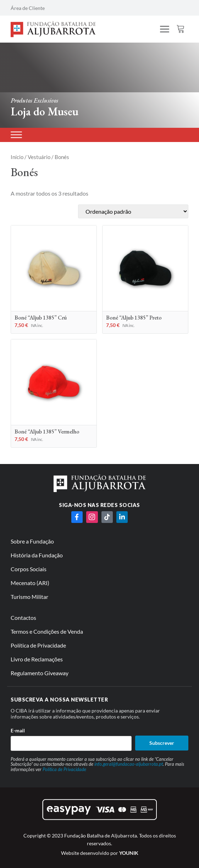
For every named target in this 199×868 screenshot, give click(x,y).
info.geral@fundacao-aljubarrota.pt (129, 764)
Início (17, 157)
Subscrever (162, 743)
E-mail (18, 730)
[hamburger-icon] (165, 30)
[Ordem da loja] (133, 211)
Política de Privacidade (64, 769)
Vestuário (39, 157)
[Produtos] (16, 135)
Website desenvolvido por (100, 853)
